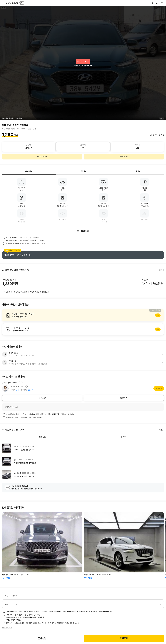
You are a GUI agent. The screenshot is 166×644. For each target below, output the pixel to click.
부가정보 (137, 171)
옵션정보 (29, 171)
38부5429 (15, 3)
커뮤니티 (43, 437)
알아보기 (83, 315)
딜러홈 (158, 388)
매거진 (123, 437)
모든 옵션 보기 (83, 231)
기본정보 (83, 171)
